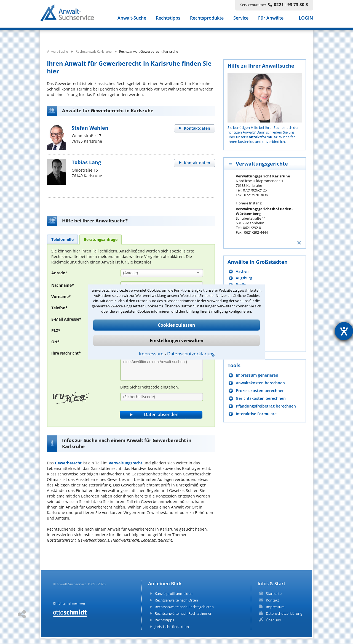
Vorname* (61, 296)
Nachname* (63, 285)
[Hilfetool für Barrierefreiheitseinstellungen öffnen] (344, 331)
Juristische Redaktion (172, 627)
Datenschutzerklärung (191, 354)
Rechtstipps (168, 19)
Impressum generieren (257, 375)
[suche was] (90, 35)
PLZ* (56, 330)
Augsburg (244, 278)
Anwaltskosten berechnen (260, 383)
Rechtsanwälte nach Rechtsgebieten (184, 607)
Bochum (243, 298)
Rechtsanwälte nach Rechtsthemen (184, 613)
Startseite (274, 594)
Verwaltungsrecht (125, 463)
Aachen (242, 271)
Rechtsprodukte (207, 19)
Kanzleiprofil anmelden (174, 594)
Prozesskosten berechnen (260, 391)
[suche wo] (192, 35)
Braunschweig (248, 311)
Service (241, 19)
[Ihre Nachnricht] (162, 365)
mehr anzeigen (248, 344)
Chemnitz (244, 324)
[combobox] (162, 273)
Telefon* (59, 308)
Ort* (56, 342)
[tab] (62, 239)
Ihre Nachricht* (66, 353)
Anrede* (59, 273)
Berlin (241, 285)
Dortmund (245, 331)
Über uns (273, 620)
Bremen (243, 318)
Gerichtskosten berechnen (261, 398)
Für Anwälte (271, 19)
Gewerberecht (68, 463)
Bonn (240, 304)
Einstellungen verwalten (177, 340)
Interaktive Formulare (256, 414)
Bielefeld (243, 291)
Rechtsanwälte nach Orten (176, 600)
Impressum (151, 354)
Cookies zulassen (176, 325)
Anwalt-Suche (132, 19)
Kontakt (272, 600)
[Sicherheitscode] (162, 397)
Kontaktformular (262, 137)
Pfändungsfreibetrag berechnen (266, 406)
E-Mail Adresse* (66, 319)
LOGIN (306, 19)
